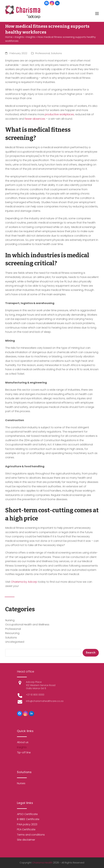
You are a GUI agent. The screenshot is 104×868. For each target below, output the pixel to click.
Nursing (10, 620)
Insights (19, 37)
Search (91, 653)
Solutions (56, 53)
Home (9, 37)
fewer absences (35, 119)
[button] (97, 13)
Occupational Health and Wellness (27, 625)
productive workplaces (59, 114)
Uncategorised (15, 642)
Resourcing (12, 633)
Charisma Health (42, 863)
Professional (43, 53)
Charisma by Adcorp (24, 582)
